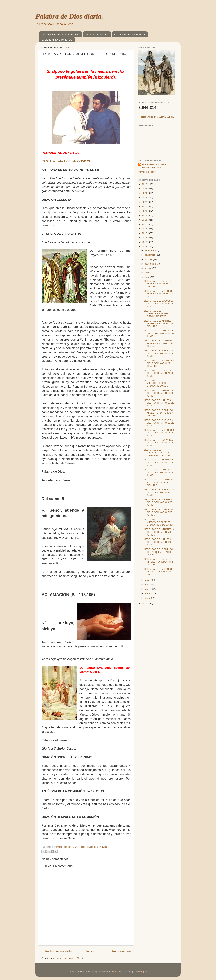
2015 (145, 233)
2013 (145, 242)
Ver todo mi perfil (147, 172)
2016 (145, 229)
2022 (145, 202)
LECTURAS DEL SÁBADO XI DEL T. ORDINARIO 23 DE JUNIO (159, 353)
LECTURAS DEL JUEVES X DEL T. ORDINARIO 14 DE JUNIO (159, 443)
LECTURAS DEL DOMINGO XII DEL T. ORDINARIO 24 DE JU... (159, 343)
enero (148, 598)
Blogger (143, 971)
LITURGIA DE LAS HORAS (130, 34)
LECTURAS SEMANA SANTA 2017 (156, 117)
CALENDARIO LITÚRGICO (57, 40)
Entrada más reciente (57, 951)
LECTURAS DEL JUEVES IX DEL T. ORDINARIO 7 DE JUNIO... (159, 512)
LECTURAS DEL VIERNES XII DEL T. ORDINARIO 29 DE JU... (159, 294)
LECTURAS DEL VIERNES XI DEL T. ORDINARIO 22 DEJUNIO (159, 363)
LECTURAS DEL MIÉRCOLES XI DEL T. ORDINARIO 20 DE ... (157, 383)
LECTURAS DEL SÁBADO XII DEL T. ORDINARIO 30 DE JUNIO (159, 284)
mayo (148, 580)
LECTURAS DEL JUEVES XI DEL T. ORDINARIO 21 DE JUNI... (159, 373)
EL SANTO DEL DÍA (97, 34)
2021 (145, 206)
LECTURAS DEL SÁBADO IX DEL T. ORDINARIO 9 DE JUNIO (159, 492)
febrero (149, 593)
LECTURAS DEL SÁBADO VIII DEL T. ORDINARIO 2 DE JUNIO (158, 562)
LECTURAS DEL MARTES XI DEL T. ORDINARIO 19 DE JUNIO (159, 393)
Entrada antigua (120, 951)
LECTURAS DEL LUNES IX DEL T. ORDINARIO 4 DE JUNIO (158, 542)
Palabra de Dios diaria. (69, 16)
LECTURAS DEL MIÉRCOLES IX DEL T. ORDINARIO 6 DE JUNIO (158, 522)
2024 (145, 193)
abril (147, 585)
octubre (149, 259)
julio (147, 273)
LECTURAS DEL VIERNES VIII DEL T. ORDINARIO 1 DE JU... (158, 572)
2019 (145, 215)
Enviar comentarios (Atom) (69, 958)
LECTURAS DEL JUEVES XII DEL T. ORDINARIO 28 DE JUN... (159, 304)
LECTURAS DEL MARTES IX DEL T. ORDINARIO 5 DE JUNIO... (159, 532)
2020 (145, 211)
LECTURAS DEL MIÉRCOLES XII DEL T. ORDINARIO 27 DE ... (157, 313)
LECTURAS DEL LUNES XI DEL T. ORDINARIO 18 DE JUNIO (159, 403)
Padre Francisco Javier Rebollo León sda (154, 166)
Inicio (90, 951)
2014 (145, 238)
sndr (114, 971)
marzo (148, 589)
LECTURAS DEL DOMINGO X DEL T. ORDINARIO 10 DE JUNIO (159, 482)
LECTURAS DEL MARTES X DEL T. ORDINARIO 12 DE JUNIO (159, 462)
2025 (145, 189)
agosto (148, 268)
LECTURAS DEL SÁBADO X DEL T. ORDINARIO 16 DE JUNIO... (159, 423)
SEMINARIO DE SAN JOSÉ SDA (61, 34)
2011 (145, 604)
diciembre (150, 250)
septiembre (151, 264)
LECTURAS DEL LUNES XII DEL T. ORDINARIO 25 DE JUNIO (159, 333)
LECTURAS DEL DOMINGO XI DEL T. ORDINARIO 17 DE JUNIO (159, 413)
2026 (145, 184)
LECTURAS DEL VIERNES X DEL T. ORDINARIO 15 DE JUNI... (159, 433)
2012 (145, 246)
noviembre (150, 255)
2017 (145, 224)
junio (147, 277)
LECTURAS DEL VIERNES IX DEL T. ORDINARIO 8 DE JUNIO (159, 502)
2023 (145, 198)
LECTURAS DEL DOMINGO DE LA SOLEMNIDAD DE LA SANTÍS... (159, 552)
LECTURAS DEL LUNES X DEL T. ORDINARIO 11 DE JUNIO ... (159, 472)
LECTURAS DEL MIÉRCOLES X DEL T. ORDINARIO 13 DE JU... (158, 453)
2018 (145, 220)
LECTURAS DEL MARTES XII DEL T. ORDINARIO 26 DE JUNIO (159, 323)
